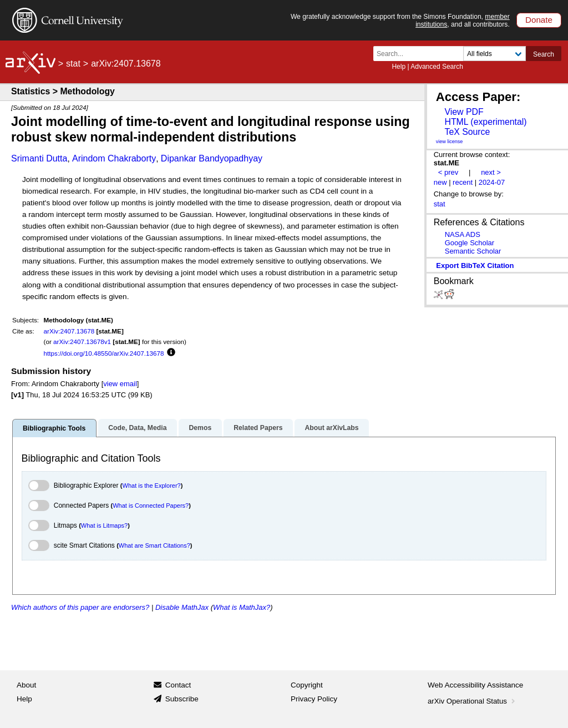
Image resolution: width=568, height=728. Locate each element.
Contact (178, 685)
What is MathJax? (242, 607)
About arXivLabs (331, 428)
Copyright (307, 685)
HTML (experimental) (485, 122)
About (26, 685)
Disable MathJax (182, 607)
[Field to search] (495, 54)
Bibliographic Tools (54, 428)
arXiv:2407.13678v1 (82, 342)
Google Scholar (470, 243)
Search (544, 54)
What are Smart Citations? (154, 545)
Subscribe (182, 699)
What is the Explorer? (152, 486)
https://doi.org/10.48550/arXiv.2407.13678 (104, 353)
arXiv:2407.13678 (69, 331)
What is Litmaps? (104, 525)
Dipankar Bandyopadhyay (212, 158)
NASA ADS (463, 234)
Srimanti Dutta (39, 158)
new (440, 182)
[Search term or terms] (422, 54)
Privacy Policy (314, 699)
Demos (200, 428)
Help (399, 67)
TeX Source (467, 132)
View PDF (464, 112)
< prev (448, 172)
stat (73, 64)
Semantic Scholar (473, 251)
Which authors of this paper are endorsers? (80, 607)
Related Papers (258, 428)
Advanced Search (437, 67)
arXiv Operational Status (472, 701)
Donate (539, 20)
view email (120, 384)
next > (491, 172)
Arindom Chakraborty (114, 158)
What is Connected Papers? (151, 505)
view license (450, 141)
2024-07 (492, 182)
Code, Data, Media (137, 428)
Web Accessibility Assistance (475, 685)
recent (463, 182)
